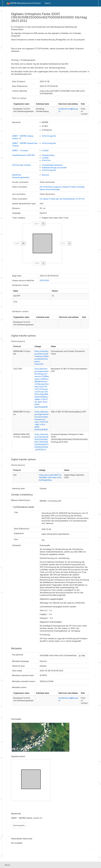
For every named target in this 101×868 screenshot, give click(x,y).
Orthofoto (46, 160)
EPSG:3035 (44, 280)
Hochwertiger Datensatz (52, 165)
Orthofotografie (49, 136)
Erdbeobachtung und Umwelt (54, 168)
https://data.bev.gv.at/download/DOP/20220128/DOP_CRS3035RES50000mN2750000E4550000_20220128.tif (42, 442)
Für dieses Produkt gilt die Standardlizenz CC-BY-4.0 (62, 199)
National (45, 175)
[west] (17, 243)
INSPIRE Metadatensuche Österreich (24, 3)
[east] (63, 243)
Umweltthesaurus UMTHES (23, 155)
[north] (37, 224)
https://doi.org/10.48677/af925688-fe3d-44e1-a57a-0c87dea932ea (50, 477)
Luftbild (45, 150)
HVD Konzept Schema (21, 165)
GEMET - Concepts (20, 150)
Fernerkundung (48, 155)
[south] (37, 263)
